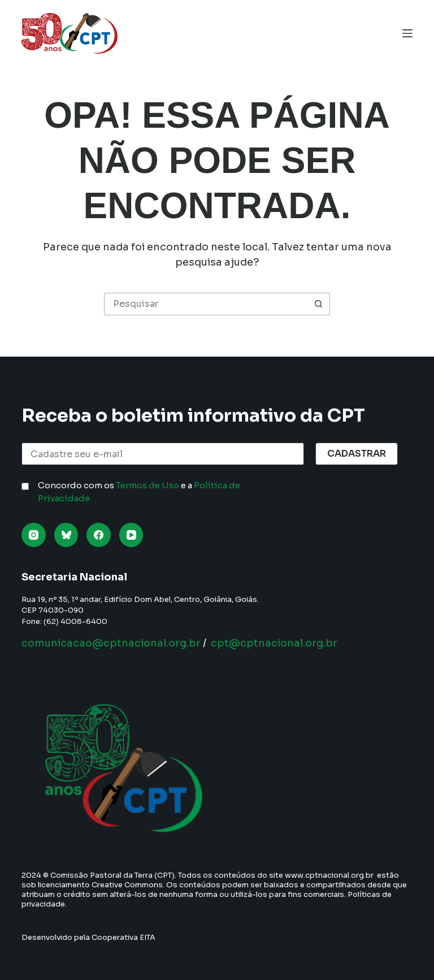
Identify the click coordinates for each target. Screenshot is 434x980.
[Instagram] (34, 535)
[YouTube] (131, 535)
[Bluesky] (66, 535)
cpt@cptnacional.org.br (274, 643)
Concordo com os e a (139, 492)
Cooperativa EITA (123, 937)
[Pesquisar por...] (206, 304)
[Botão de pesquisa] (319, 304)
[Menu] (407, 33)
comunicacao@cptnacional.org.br (111, 643)
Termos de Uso (147, 485)
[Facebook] (99, 535)
